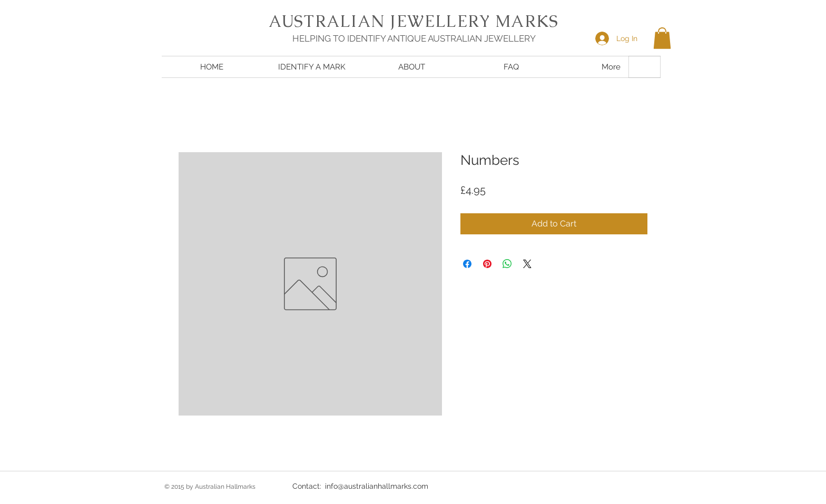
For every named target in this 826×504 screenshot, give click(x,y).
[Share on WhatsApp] (507, 264)
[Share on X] (527, 264)
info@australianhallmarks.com (377, 486)
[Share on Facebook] (467, 264)
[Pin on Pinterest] (487, 264)
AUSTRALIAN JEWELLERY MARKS (414, 21)
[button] (662, 38)
